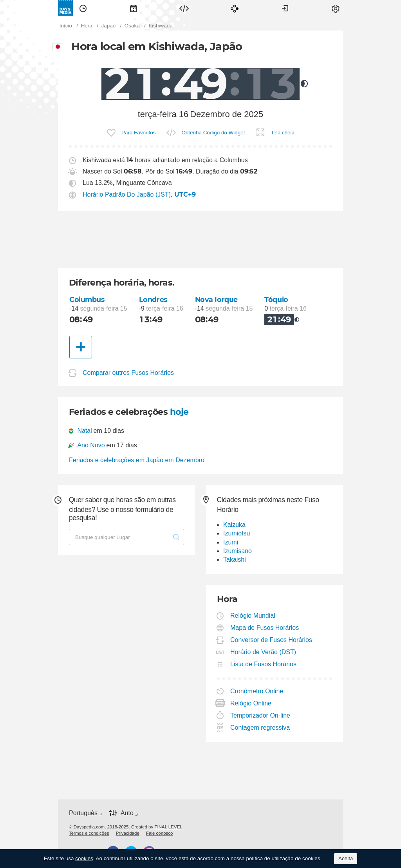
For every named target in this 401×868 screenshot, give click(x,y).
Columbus (87, 299)
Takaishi (235, 560)
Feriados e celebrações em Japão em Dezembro (137, 460)
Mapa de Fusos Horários (265, 628)
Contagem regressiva (260, 728)
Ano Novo (91, 445)
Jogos (235, 8)
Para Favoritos (138, 133)
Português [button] (83, 813)
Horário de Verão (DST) (263, 652)
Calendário (134, 8)
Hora (83, 8)
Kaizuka (234, 525)
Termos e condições (89, 833)
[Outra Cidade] (81, 347)
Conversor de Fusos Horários (271, 640)
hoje (179, 412)
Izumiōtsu (237, 533)
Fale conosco (160, 833)
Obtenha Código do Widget (213, 133)
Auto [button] (127, 813)
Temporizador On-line (260, 715)
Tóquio (276, 299)
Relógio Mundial (253, 616)
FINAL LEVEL (168, 827)
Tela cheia (283, 133)
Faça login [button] (285, 8)
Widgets (184, 8)
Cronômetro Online (257, 691)
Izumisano (238, 551)
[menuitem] (83, 8)
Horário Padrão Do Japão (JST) (127, 194)
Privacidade (128, 833)
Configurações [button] (336, 8)
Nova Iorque (216, 299)
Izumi (231, 542)
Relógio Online (251, 703)
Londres (153, 299)
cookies (84, 858)
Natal (84, 431)
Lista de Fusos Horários (264, 664)
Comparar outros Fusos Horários (128, 373)
